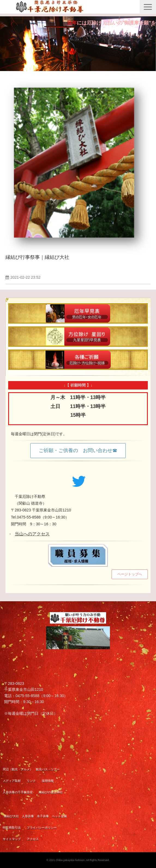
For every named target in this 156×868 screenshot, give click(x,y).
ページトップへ (130, 574)
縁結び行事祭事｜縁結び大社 (37, 257)
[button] (148, 7)
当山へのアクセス (32, 534)
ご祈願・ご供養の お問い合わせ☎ (78, 450)
